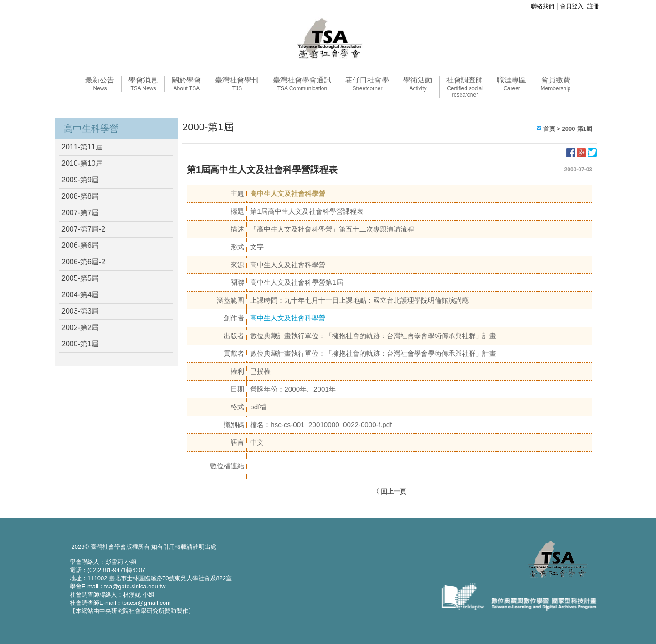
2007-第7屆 (80, 213)
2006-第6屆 (80, 245)
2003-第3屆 (80, 311)
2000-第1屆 (80, 344)
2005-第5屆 (80, 278)
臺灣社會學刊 (237, 84)
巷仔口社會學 (367, 84)
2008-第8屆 (80, 196)
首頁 (549, 129)
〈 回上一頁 (389, 491)
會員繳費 (555, 84)
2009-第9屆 (80, 180)
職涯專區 (512, 84)
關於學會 (186, 84)
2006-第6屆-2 (83, 262)
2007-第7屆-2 (83, 229)
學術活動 (418, 84)
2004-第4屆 (80, 295)
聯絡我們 (543, 6)
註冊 (593, 6)
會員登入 (572, 6)
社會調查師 (465, 87)
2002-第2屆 (80, 327)
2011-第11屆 (82, 147)
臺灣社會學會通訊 (302, 84)
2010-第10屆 (82, 163)
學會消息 (143, 84)
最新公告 (100, 84)
